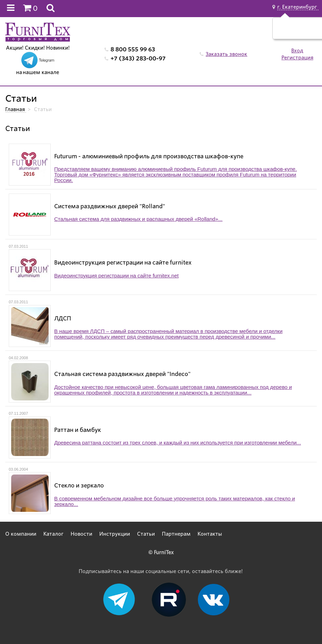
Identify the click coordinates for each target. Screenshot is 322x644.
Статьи (146, 534)
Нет (307, 32)
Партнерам (176, 534)
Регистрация (297, 58)
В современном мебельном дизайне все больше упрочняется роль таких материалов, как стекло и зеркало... (175, 501)
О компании (21, 534)
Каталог (53, 534)
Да (291, 32)
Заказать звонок (226, 54)
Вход (297, 51)
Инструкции (115, 534)
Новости (81, 534)
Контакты (210, 534)
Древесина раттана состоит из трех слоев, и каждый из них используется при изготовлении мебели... (178, 443)
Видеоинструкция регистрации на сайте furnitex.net (116, 276)
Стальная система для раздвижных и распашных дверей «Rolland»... (138, 219)
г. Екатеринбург (298, 7)
